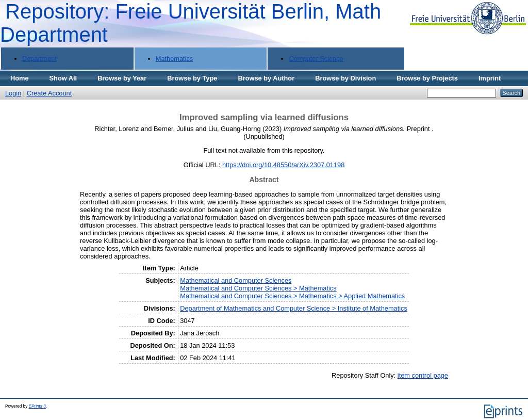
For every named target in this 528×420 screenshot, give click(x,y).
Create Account (49, 93)
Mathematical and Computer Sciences (236, 280)
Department (39, 59)
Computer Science (316, 59)
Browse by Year (122, 78)
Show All (63, 78)
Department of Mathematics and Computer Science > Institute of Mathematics (294, 308)
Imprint (490, 78)
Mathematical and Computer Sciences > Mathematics (258, 288)
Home (20, 78)
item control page (423, 375)
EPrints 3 (37, 406)
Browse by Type (192, 78)
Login (13, 93)
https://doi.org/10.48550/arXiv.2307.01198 (283, 165)
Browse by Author (266, 78)
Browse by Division (345, 78)
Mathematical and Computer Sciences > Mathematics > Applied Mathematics (292, 296)
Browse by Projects (427, 78)
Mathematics (175, 59)
